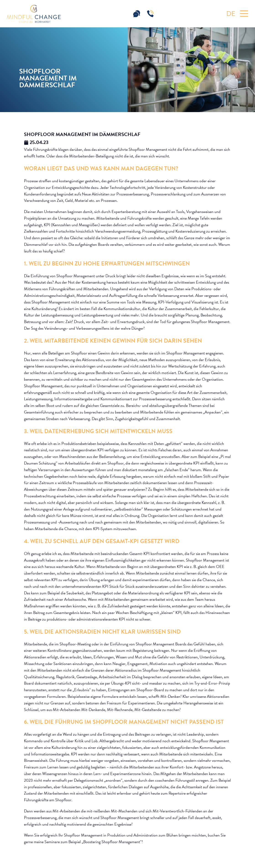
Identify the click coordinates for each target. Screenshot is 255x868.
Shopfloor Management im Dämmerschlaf (82, 134)
